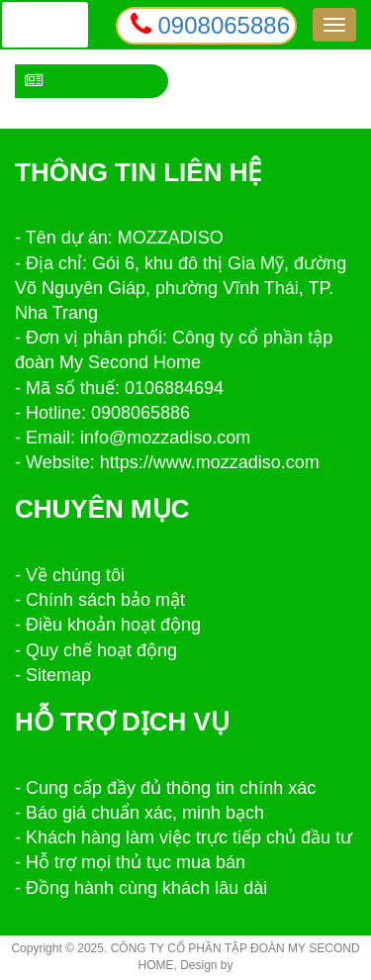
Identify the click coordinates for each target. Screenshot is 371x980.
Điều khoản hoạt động (113, 625)
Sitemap (58, 675)
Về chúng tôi (75, 575)
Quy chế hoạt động (101, 650)
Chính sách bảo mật (105, 600)
